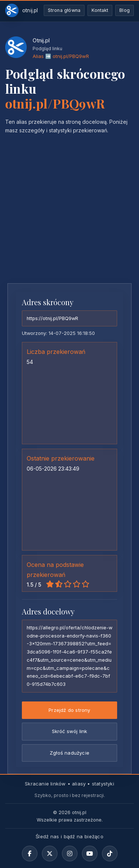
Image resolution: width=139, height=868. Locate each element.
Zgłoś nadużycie (69, 753)
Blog (125, 10)
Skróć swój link (70, 731)
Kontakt (100, 10)
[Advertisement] (69, 205)
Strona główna (64, 10)
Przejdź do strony (69, 710)
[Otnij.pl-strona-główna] (22, 10)
